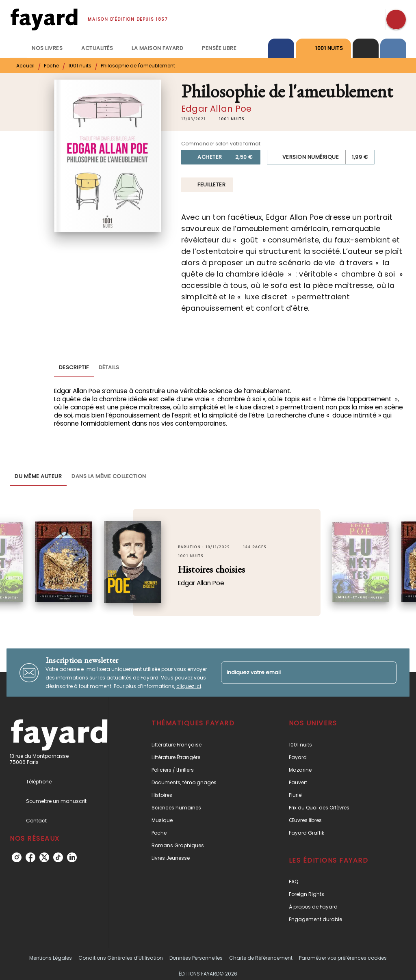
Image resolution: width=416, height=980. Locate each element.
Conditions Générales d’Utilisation (121, 958)
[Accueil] (44, 19)
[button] (232, 119)
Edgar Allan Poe (216, 109)
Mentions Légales (51, 958)
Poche (51, 66)
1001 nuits (80, 66)
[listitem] (17, 857)
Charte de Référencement (261, 958)
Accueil (25, 66)
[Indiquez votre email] (299, 672)
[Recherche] (396, 19)
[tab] (18, 48)
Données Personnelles (196, 958)
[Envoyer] (387, 673)
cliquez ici (189, 686)
